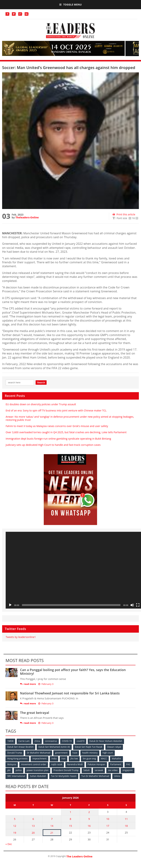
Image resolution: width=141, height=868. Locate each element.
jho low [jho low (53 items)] (74, 759)
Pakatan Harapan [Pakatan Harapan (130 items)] (96, 764)
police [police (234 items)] (19, 770)
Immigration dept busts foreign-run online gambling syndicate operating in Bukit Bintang (58, 439)
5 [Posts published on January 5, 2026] (15, 819)
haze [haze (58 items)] (75, 753)
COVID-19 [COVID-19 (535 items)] (67, 741)
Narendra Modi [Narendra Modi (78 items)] (75, 764)
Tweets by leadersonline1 (21, 637)
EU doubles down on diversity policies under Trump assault (41, 404)
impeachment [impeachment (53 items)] (39, 759)
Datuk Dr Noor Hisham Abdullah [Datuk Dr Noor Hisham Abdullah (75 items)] (106, 741)
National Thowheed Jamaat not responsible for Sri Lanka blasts (70, 693)
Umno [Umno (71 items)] (117, 776)
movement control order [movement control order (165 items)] (34, 764)
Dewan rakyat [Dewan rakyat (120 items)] (114, 747)
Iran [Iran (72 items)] (64, 759)
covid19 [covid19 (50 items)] (81, 741)
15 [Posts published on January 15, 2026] (70, 826)
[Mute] (132, 605)
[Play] (10, 605)
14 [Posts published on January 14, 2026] (52, 826)
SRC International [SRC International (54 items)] (16, 776)
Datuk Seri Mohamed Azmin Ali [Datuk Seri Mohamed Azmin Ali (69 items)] (54, 747)
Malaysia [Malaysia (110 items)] (12, 764)
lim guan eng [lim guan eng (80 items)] (89, 759)
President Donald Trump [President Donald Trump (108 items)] (66, 770)
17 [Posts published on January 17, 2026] (108, 826)
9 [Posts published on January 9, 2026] (89, 819)
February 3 (46, 684)
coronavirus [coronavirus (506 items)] (51, 741)
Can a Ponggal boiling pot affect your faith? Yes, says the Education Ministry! (73, 672)
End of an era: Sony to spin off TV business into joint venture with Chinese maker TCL (56, 410)
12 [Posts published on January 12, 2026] (15, 826)
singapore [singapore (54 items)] (127, 770)
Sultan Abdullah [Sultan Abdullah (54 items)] (38, 776)
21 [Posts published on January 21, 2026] (52, 833)
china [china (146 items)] (37, 741)
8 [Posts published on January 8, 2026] (70, 819)
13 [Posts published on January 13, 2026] (33, 826)
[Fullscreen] (138, 605)
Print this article (124, 214)
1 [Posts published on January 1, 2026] (70, 812)
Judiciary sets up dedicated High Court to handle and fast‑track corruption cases (53, 445)
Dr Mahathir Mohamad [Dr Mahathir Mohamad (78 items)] (39, 753)
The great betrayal (35, 713)
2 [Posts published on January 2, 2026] (89, 812)
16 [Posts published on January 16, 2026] (89, 826)
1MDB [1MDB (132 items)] (10, 741)
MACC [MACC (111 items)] (104, 759)
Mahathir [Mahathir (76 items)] (116, 759)
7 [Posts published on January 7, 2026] (52, 819)
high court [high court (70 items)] (108, 753)
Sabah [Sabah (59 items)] (87, 770)
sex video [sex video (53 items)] (113, 770)
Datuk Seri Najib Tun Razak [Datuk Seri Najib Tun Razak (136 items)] (89, 747)
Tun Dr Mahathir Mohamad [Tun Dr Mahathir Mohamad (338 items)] (95, 776)
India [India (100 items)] (54, 759)
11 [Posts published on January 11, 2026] (126, 819)
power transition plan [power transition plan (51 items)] (38, 770)
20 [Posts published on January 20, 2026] (33, 833)
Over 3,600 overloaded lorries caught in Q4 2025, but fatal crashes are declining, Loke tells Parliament (66, 432)
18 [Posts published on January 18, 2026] (126, 826)
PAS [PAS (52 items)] (128, 764)
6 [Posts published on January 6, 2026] (33, 819)
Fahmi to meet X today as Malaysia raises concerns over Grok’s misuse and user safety (57, 426)
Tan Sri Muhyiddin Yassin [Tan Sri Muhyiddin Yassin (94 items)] (64, 776)
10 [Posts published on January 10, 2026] (108, 819)
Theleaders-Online (27, 217)
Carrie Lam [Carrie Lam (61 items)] (24, 741)
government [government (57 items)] (61, 753)
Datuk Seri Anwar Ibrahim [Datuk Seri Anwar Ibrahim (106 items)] (20, 747)
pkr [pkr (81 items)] (9, 770)
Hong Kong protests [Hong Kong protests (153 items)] (17, 759)
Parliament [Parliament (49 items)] (116, 764)
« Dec (9, 844)
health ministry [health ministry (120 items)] (90, 753)
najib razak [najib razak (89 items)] (57, 764)
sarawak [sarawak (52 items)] (99, 770)
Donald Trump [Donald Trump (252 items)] (15, 753)
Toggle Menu (70, 5)
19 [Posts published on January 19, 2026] (15, 833)
